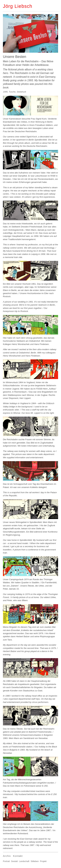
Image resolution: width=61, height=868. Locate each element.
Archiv (7, 856)
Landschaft (24, 861)
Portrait (6, 861)
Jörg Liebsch (18, 6)
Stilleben (35, 861)
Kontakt (18, 856)
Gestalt (14, 861)
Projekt (43, 861)
